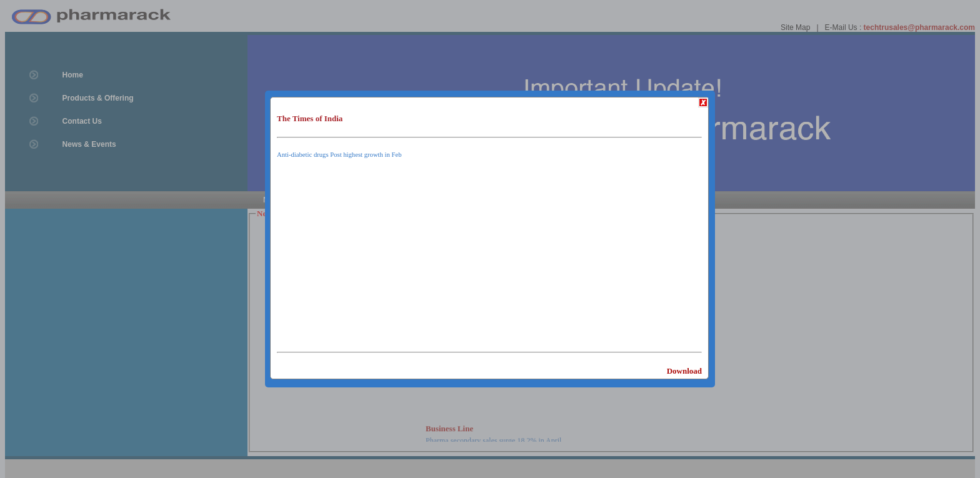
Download (684, 371)
